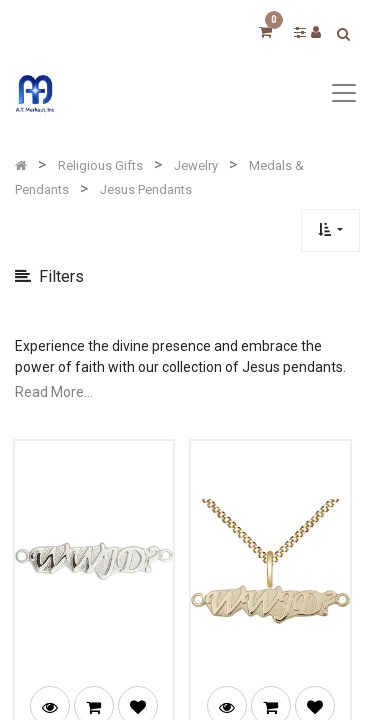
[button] (330, 230)
